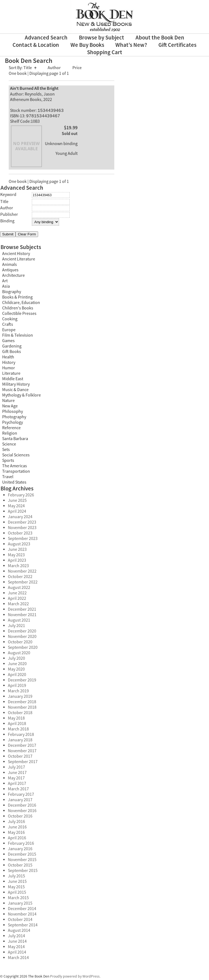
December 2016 (22, 806)
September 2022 (23, 583)
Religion (10, 434)
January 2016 (20, 850)
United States (14, 483)
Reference (11, 429)
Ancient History (16, 255)
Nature (8, 402)
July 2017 (16, 768)
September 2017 (23, 763)
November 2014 (22, 915)
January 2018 (20, 741)
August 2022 (19, 589)
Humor (9, 369)
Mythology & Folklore (21, 396)
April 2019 (17, 687)
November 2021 (22, 616)
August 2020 (19, 654)
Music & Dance (15, 391)
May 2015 (16, 888)
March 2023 (18, 567)
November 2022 (22, 572)
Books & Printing (17, 298)
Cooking (10, 320)
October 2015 (20, 866)
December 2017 (22, 746)
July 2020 (16, 659)
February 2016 (21, 844)
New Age (10, 407)
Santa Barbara (15, 440)
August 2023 (19, 545)
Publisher (9, 216)
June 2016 (17, 828)
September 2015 (23, 872)
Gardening (12, 347)
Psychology (13, 423)
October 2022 (20, 578)
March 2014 (18, 959)
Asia (6, 287)
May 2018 (16, 719)
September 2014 (23, 926)
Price (77, 68)
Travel (8, 478)
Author (55, 68)
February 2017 (21, 795)
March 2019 (18, 692)
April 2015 (17, 893)
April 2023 (17, 561)
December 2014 (22, 910)
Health (8, 358)
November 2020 (22, 638)
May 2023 (16, 556)
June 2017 (17, 774)
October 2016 (20, 817)
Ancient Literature (19, 260)
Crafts (8, 325)
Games (8, 342)
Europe (9, 331)
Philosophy (13, 413)
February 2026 (21, 496)
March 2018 (18, 730)
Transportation (16, 472)
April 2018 (17, 725)
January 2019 (20, 698)
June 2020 (17, 665)
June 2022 (17, 594)
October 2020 (20, 643)
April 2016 (17, 839)
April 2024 (17, 512)
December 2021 (22, 610)
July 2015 (16, 877)
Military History (16, 385)
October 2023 (20, 534)
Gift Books (12, 353)
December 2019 (22, 681)
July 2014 (16, 937)
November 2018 (22, 708)
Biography (12, 293)
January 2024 (20, 518)
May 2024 (16, 507)
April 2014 (17, 953)
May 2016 (16, 834)
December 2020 (22, 632)
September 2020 (23, 649)
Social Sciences (16, 456)
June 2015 (17, 883)
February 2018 (21, 736)
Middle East (13, 380)
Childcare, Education (21, 304)
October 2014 (20, 921)
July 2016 (16, 823)
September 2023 (23, 540)
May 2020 (16, 670)
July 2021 (16, 627)
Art (5, 282)
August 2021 (19, 621)
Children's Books (18, 309)
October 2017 (20, 757)
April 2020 (17, 676)
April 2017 (17, 785)
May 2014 (16, 948)
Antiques (10, 271)
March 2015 (18, 899)
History (9, 364)
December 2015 (22, 855)
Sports (8, 462)
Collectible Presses (19, 315)
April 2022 (17, 600)
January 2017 (20, 801)
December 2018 (22, 703)
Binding (7, 222)
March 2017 (18, 790)
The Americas (15, 467)
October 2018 (20, 714)
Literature (11, 374)
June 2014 (17, 942)
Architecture (13, 277)
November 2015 (22, 861)
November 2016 (22, 812)
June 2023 (17, 551)
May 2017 (16, 779)
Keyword (8, 196)
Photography (14, 418)
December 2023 (22, 523)
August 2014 (19, 932)
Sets (6, 451)
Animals (10, 266)
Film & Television (18, 336)
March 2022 (18, 605)
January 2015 (20, 904)
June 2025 (17, 502)
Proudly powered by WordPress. (75, 977)
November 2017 (22, 752)
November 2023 (22, 529)
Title (30, 68)
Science (9, 445)
